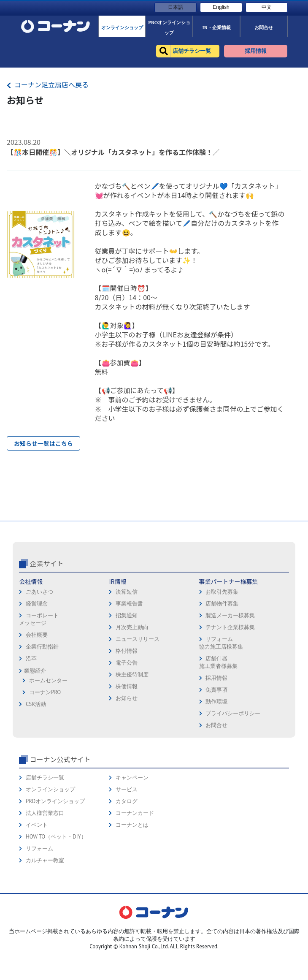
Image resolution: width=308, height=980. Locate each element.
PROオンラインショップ (55, 867)
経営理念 (37, 670)
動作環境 (216, 768)
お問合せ (216, 791)
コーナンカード (135, 879)
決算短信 (127, 658)
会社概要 (37, 701)
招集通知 (127, 682)
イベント (37, 891)
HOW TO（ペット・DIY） (56, 903)
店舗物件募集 (222, 670)
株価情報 (127, 753)
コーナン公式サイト (60, 825)
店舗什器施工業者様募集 (218, 729)
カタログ (127, 867)
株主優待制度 (132, 741)
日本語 (176, 7)
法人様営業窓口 (45, 879)
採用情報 (216, 744)
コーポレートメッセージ (39, 685)
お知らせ (127, 764)
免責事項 (216, 756)
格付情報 (127, 717)
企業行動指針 (42, 713)
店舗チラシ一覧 (45, 844)
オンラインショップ (50, 856)
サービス (127, 856)
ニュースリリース (138, 705)
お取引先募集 (222, 658)
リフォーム (39, 915)
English (221, 7)
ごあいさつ (39, 658)
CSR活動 (36, 770)
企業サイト (46, 630)
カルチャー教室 (45, 927)
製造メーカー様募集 (230, 682)
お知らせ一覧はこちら (43, 443)
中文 (267, 7)
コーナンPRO (45, 759)
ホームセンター (48, 747)
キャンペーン (132, 844)
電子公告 (127, 729)
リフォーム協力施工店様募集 (221, 709)
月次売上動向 (132, 694)
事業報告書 (129, 670)
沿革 (31, 725)
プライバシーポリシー (233, 780)
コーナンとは (132, 891)
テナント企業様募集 (230, 694)
